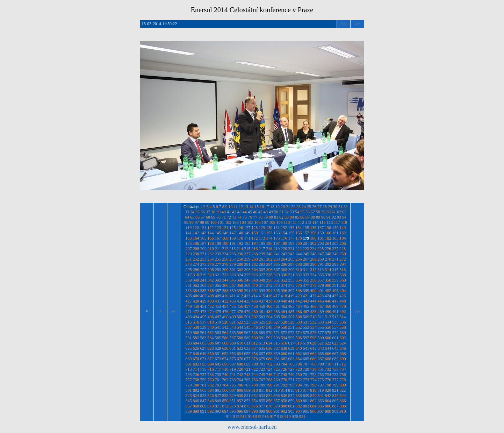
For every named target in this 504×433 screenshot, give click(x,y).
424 (328, 296)
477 (233, 312)
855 (262, 401)
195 (262, 243)
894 (225, 411)
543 (233, 327)
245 (306, 254)
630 (225, 348)
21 (288, 207)
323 (233, 275)
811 (262, 390)
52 (287, 212)
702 (269, 364)
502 (255, 317)
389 (233, 291)
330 (284, 275)
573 (291, 333)
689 (336, 359)
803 (203, 390)
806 (225, 390)
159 (321, 233)
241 (277, 254)
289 (306, 264)
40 (224, 212)
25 (309, 207)
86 (302, 217)
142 (196, 233)
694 (211, 364)
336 (328, 275)
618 (298, 343)
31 (340, 207)
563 (218, 333)
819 (321, 390)
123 (218, 228)
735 (189, 375)
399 (306, 291)
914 (251, 417)
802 (196, 390)
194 (255, 243)
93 (339, 217)
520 (225, 322)
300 (225, 270)
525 (262, 322)
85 (297, 217)
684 (299, 359)
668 (343, 354)
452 (211, 306)
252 (196, 259)
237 (247, 254)
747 (277, 375)
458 (255, 306)
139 (335, 228)
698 (240, 364)
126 (240, 228)
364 (211, 285)
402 (328, 291)
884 (314, 406)
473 (203, 312)
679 (262, 359)
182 (328, 238)
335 (321, 275)
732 (328, 369)
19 (278, 207)
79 (266, 217)
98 (202, 222)
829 (233, 396)
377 (306, 285)
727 (291, 369)
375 (291, 285)
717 (218, 369)
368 (240, 285)
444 (314, 301)
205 (336, 243)
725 (277, 369)
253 (203, 259)
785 (233, 385)
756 (343, 375)
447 (336, 301)
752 (314, 375)
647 (189, 354)
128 (254, 228)
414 (254, 296)
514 (343, 317)
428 (196, 301)
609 (233, 343)
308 (284, 270)
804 (211, 390)
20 (283, 207)
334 (314, 275)
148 (240, 233)
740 (225, 375)
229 (189, 254)
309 (291, 270)
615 (276, 343)
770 (284, 380)
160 (328, 233)
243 (291, 254)
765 (247, 380)
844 (343, 396)
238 (255, 254)
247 (321, 254)
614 (269, 343)
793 (291, 385)
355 (306, 280)
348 (255, 280)
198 (284, 243)
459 (262, 306)
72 (229, 217)
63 (344, 212)
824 (196, 396)
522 (240, 322)
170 (240, 238)
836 (284, 396)
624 (343, 343)
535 (336, 322)
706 (299, 364)
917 (273, 417)
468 (328, 306)
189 (218, 243)
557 (336, 327)
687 (321, 359)
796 (314, 385)
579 (336, 333)
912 (236, 417)
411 (233, 296)
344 (225, 280)
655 (247, 354)
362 (196, 285)
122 (210, 228)
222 (298, 249)
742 (240, 375)
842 (328, 396)
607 (218, 343)
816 (298, 390)
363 (203, 285)
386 (211, 291)
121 (203, 228)
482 (269, 312)
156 (299, 233)
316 (343, 270)
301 (233, 270)
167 (218, 238)
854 (255, 401)
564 (225, 333)
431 (218, 301)
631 (233, 348)
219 (276, 249)
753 (321, 375)
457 (247, 306)
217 (262, 249)
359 (336, 280)
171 (247, 238)
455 (233, 306)
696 (225, 364)
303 (247, 270)
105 (250, 222)
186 (196, 243)
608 (225, 343)
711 (336, 364)
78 (260, 217)
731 (321, 369)
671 (203, 359)
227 (335, 249)
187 (203, 243)
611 (247, 343)
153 (277, 233)
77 (255, 217)
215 (247, 249)
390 (240, 291)
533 (321, 322)
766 (255, 380)
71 (224, 217)
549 (277, 327)
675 (233, 359)
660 (284, 354)
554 (314, 327)
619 (306, 343)
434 (240, 301)
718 (225, 369)
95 (186, 222)
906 (314, 411)
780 (196, 385)
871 (218, 406)
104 (243, 222)
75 (245, 217)
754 (328, 375)
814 (284, 390)
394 (269, 291)
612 (254, 343)
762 (225, 380)
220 (284, 249)
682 (284, 359)
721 (247, 369)
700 (255, 364)
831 (247, 396)
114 (315, 222)
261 (262, 259)
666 (328, 354)
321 (218, 275)
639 (291, 348)
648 (196, 354)
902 (284, 411)
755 (336, 375)
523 (247, 322)
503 (262, 317)
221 (291, 249)
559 (189, 333)
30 (335, 207)
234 (225, 254)
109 (280, 222)
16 (262, 207)
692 (196, 364)
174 (269, 238)
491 (336, 312)
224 (313, 249)
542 (225, 327)
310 (299, 270)
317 (189, 275)
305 (262, 270)
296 (196, 270)
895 (233, 411)
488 (314, 312)
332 (299, 275)
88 (313, 217)
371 (262, 285)
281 (247, 264)
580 (343, 333)
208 (196, 249)
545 (247, 327)
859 (291, 401)
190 (225, 243)
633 (247, 348)
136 (313, 228)
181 (321, 238)
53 (292, 212)
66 (197, 217)
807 (233, 390)
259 (247, 259)
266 (299, 259)
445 (321, 301)
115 (323, 222)
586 (225, 338)
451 (203, 306)
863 (321, 401)
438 (269, 301)
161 (336, 233)
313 (321, 270)
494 (196, 317)
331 (291, 275)
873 (233, 406)
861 (306, 401)
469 (336, 306)
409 (218, 296)
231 (203, 254)
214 (240, 249)
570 (269, 333)
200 (299, 243)
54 (297, 212)
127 (247, 228)
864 (328, 401)
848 (211, 401)
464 (299, 306)
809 (247, 390)
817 (306, 390)
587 (233, 338)
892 (211, 411)
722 (255, 369)
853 (247, 401)
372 (269, 285)
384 (196, 291)
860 (299, 401)
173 (262, 238)
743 (247, 375)
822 (343, 390)
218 (269, 249)
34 (192, 212)
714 (196, 369)
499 (233, 317)
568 (255, 333)
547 (262, 327)
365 (218, 285)
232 (211, 254)
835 (277, 396)
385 (203, 291)
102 (228, 222)
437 (262, 301)
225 (321, 249)
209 (203, 249)
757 (189, 380)
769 (277, 380)
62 (339, 212)
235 (233, 254)
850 (225, 401)
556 (328, 327)
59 (323, 212)
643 (321, 348)
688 (328, 359)
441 (291, 301)
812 (269, 390)
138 (328, 228)
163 (189, 238)
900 (269, 411)
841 (321, 396)
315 (335, 270)
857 (277, 401)
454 (225, 306)
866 (343, 401)
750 (299, 375)
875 (247, 406)
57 (313, 212)
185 (189, 243)
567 (247, 333)
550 (284, 327)
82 (281, 217)
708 (314, 364)
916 (266, 417)
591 (262, 338)
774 (314, 380)
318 (196, 275)
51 (281, 212)
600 (328, 338)
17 (267, 207)
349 (262, 280)
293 (336, 264)
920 (295, 417)
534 (328, 322)
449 (189, 306)
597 (306, 338)
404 (343, 291)
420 (298, 296)
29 (330, 207)
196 (269, 243)
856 (269, 401)
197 (277, 243)
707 (306, 364)
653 (233, 354)
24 (304, 207)
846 (196, 401)
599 (321, 338)
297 (203, 270)
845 (189, 401)
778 (343, 380)
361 (189, 285)
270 (328, 259)
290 (314, 264)
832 (255, 396)
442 (299, 301)
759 (203, 380)
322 (225, 275)
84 (292, 217)
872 (225, 406)
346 (240, 280)
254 (211, 259)
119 (189, 228)
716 (211, 369)
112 (301, 222)
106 (258, 222)
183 (336, 238)
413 (247, 296)
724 (269, 369)
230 (196, 254)
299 (218, 270)
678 (255, 359)
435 (247, 301)
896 (240, 411)
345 (233, 280)
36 (203, 212)
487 (306, 312)
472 (196, 312)
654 (240, 354)
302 (240, 270)
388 (225, 291)
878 (269, 406)
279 (233, 264)
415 (262, 296)
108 (272, 222)
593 (277, 338)
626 (196, 348)
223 (306, 249)
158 (314, 233)
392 (255, 291)
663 (306, 354)
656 (255, 354)
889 (189, 411)
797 (321, 385)
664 (314, 354)
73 (234, 217)
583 (203, 338)
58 (318, 212)
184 (343, 238)
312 (313, 270)
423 (321, 296)
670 (196, 359)
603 (189, 343)
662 (299, 354)
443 (306, 301)
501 (247, 317)
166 (211, 238)
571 (277, 333)
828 (225, 396)
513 (335, 317)
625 (189, 348)
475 (218, 312)
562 (211, 333)
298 (211, 270)
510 (314, 317)
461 (277, 306)
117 (337, 222)
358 (328, 280)
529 (291, 322)
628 (211, 348)
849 (218, 401)
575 (306, 333)
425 (335, 296)
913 (244, 417)
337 (336, 275)
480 (255, 312)
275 (203, 264)
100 (214, 222)
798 (328, 385)
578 (328, 333)
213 (232, 249)
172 (255, 238)
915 (258, 417)
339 (189, 280)
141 (189, 233)
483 (277, 312)
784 (225, 385)
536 (343, 322)
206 (343, 243)
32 (346, 207)
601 (336, 338)
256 (225, 259)
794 (299, 385)
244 (299, 254)
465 (306, 306)
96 (192, 222)
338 (343, 275)
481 (262, 312)
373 (277, 285)
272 (343, 259)
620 (313, 343)
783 (218, 385)
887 (336, 406)
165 (203, 238)
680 (269, 359)
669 (189, 359)
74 (239, 217)
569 (262, 333)
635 (262, 348)
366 (225, 285)
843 (336, 396)
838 (299, 396)
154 (284, 233)
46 (255, 212)
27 (319, 207)
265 (291, 259)
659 (277, 354)
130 (269, 228)
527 (277, 322)
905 (306, 411)
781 (203, 385)
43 (239, 212)
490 (328, 312)
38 (213, 212)
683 (291, 359)
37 (208, 212)
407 (203, 296)
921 (302, 417)
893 (218, 411)
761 (218, 380)
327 (262, 275)
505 (277, 317)
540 (211, 327)
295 (189, 270)
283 (262, 264)
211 (218, 249)
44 (245, 212)
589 (247, 338)
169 (233, 238)
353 (291, 280)
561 (203, 333)
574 (299, 333)
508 (299, 317)
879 (277, 406)
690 (343, 359)
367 (233, 285)
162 (343, 233)
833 (262, 396)
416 (269, 296)
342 (211, 280)
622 (328, 343)
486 (299, 312)
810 (255, 390)
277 (218, 264)
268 (314, 259)
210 (211, 249)
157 (306, 233)
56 (308, 212)
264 (284, 259)
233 (218, 254)
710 (328, 364)
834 (269, 396)
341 (203, 280)
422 (313, 296)
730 (314, 369)
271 (336, 259)
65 (192, 217)
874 (240, 406)
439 (277, 301)
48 (266, 212)
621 (321, 343)
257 (233, 259)
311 (306, 270)
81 (276, 217)
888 (343, 406)
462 (284, 306)
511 (321, 317)
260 (255, 259)
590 (255, 338)
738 (211, 375)
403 (336, 291)
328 (269, 275)
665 (321, 354)
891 (203, 411)
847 (203, 401)
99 (207, 222)
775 (321, 380)
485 (291, 312)
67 (203, 217)
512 (328, 317)
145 (218, 233)
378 (314, 285)
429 (203, 301)
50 (276, 212)
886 (328, 406)
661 (291, 354)
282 (255, 264)
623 (335, 343)
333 (306, 275)
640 (299, 348)
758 (196, 380)
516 (196, 322)
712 (343, 364)
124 (225, 228)
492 (343, 312)
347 (247, 280)
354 (299, 280)
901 (277, 411)
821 (335, 390)
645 (336, 348)
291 (321, 264)
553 (306, 327)
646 (343, 348)
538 (196, 327)
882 (299, 406)
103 (236, 222)
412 (240, 296)
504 (269, 317)
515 (189, 322)
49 (271, 212)
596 (299, 338)
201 (306, 243)
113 (308, 222)
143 (203, 233)
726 (284, 369)
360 (343, 280)
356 (314, 280)
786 (240, 385)
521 (233, 322)
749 (291, 375)
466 (314, 306)
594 (284, 338)
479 (247, 312)
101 (221, 222)
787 (247, 385)
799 (336, 385)
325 (247, 275)
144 (211, 233)
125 (232, 228)
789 (262, 385)
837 (291, 396)
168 (225, 238)
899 (262, 411)
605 (203, 343)
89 (318, 217)
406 (196, 296)
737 (203, 375)
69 (213, 217)
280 (240, 264)
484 (284, 312)
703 (277, 364)
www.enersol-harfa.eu (252, 427)
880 (284, 406)
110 (287, 222)
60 (329, 212)
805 (218, 390)
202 (314, 243)
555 (321, 327)
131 (276, 228)
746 (269, 375)
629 (218, 348)
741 (233, 375)
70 (218, 217)
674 (225, 359)
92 (334, 217)
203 (321, 243)
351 (277, 280)
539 (203, 327)
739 (218, 375)
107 (265, 222)
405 (189, 296)
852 (240, 401)
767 (262, 380)
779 (189, 385)
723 (262, 369)
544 (240, 327)
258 (240, 259)
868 (196, 406)
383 (189, 291)
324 (240, 275)
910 (343, 411)
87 (308, 217)
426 (343, 296)
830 (240, 396)
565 (233, 333)
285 (277, 264)
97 (197, 222)
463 (291, 306)
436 (255, 301)
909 (336, 411)
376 (299, 285)
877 (262, 406)
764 (240, 380)
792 (284, 385)
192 (240, 243)
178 (299, 238)
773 (306, 380)
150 (255, 233)
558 (343, 327)
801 (189, 390)
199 (291, 243)
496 (211, 317)
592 (269, 338)
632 (240, 348)
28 (325, 207)
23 (298, 207)
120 (196, 228)
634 (255, 348)
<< (344, 24)
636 (269, 348)
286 (284, 264)
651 (218, 354)
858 (284, 401)
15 (257, 207)
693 (203, 364)
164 (196, 238)
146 (225, 233)
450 (196, 306)
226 (328, 249)
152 (269, 233)
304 (255, 270)
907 (321, 411)
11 (236, 207)
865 (336, 401)
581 (189, 338)
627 (203, 348)
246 (314, 254)
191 (233, 243)
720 (240, 369)
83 (287, 217)
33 (187, 212)
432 (225, 301)
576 (314, 333)
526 (269, 322)
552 (299, 327)
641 (306, 348)
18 (272, 207)
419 (291, 296)
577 (321, 333)
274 (196, 264)
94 (344, 217)
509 (306, 317)
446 (328, 301)
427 (189, 301)
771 (291, 380)
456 (240, 306)
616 (284, 343)
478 (240, 312)
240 (269, 254)
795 (306, 385)
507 (291, 317)
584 (211, 338)
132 (284, 228)
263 (277, 259)
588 (240, 338)
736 (196, 375)
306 (269, 270)
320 (211, 275)
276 (211, 264)
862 (314, 401)
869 (203, 406)
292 (328, 264)
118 (344, 222)
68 (208, 217)
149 (247, 233)
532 (314, 322)
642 (314, 348)
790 (269, 385)
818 (313, 390)
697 (233, 364)
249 (336, 254)
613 (262, 343)
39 (218, 212)
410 (225, 296)
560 (196, 333)
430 (211, 301)
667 (336, 354)
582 (196, 338)
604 (196, 343)
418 (284, 296)
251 (189, 259)
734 (343, 369)
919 (288, 417)
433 (233, 301)
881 (291, 406)
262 (269, 259)
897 (247, 411)
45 (250, 212)
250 (343, 254)
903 (291, 411)
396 (284, 291)
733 (336, 369)
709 (321, 364)
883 (306, 406)
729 (306, 369)
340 (196, 280)
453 (218, 306)
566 (240, 333)
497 (218, 317)
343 (218, 280)
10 (231, 207)
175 (277, 238)
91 (329, 217)
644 (328, 348)
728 (299, 369)
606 (211, 343)
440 (284, 301)
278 (225, 264)
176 (284, 238)
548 (269, 327)
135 (306, 228)
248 (328, 254)
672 (211, 359)
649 (203, 354)
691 (189, 364)
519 (218, 322)
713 (189, 369)
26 (314, 207)
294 (343, 264)
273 (189, 264)
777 (336, 380)
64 (187, 217)
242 (284, 254)
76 (250, 217)
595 (291, 338)
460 (269, 306)
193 (247, 243)
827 (218, 396)
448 (343, 301)
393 (262, 291)
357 (321, 280)
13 (246, 207)
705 (291, 364)
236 (240, 254)
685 (306, 359)
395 (277, 291)
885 (321, 406)
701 (262, 364)
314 (328, 270)
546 (255, 327)
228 (343, 249)
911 (229, 417)
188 (211, 243)
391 (247, 291)
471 (189, 312)
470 (343, 306)
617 (291, 343)
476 (225, 312)
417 (276, 296)
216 (254, 249)
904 (299, 411)
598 (314, 338)
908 (328, 411)
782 (211, 385)
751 (306, 375)
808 (240, 390)
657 (262, 354)
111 (294, 222)
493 (189, 317)
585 (218, 338)
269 (321, 259)
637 (277, 348)
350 (269, 280)
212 (225, 249)
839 (306, 396)
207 (189, 249)
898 (255, 411)
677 (247, 359)
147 (233, 233)
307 (277, 270)
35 (197, 212)
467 (321, 306)
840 (314, 396)
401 (321, 291)
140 (343, 228)
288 (299, 264)
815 (291, 390)
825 (203, 396)
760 (211, 380)
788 (255, 385)
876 (255, 406)
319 (203, 275)
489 (321, 312)
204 (328, 243)
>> (357, 24)
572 (284, 333)
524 (255, 322)
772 (299, 380)
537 (189, 327)
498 (225, 317)
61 (334, 212)
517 (203, 322)
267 (306, 259)
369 (247, 285)
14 (251, 207)
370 (255, 285)
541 (218, 327)
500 (240, 317)
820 (328, 390)
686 (314, 359)
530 (299, 322)
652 (225, 354)
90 (323, 217)
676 (240, 359)
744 (255, 375)
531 (306, 322)
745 (262, 375)
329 (277, 275)
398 (299, 291)
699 (247, 364)
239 (262, 254)
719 (233, 369)
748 (284, 375)
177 (291, 238)
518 (211, 322)
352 (284, 280)
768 (269, 380)
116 (330, 222)
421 (306, 296)
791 (277, 385)
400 (314, 291)
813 (276, 390)
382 (343, 285)
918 (280, 417)
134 (298, 228)
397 (291, 291)
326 (255, 275)
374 (284, 285)
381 (336, 285)
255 (218, 259)
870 (211, 406)
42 (234, 212)
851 (233, 401)
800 (343, 385)
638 (284, 348)
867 (189, 406)
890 (196, 411)
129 (262, 228)
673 (218, 359)
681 (277, 359)
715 (203, 369)
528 (284, 322)
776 (328, 380)
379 (321, 285)
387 (218, 291)
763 (233, 380)
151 (262, 233)
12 (241, 207)
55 (302, 212)
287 (291, 264)
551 (291, 327)
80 (271, 217)
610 (240, 343)
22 (293, 207)
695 (218, 364)
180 (314, 238)
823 (189, 396)
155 (291, 233)
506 (284, 317)
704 (284, 364)
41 (229, 212)
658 (269, 354)
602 (343, 338)
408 (211, 296)
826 (211, 396)
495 (203, 317)
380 (328, 285)
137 (321, 228)
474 (211, 312)
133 (291, 228)
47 (260, 212)
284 (269, 264)
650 (211, 354)
